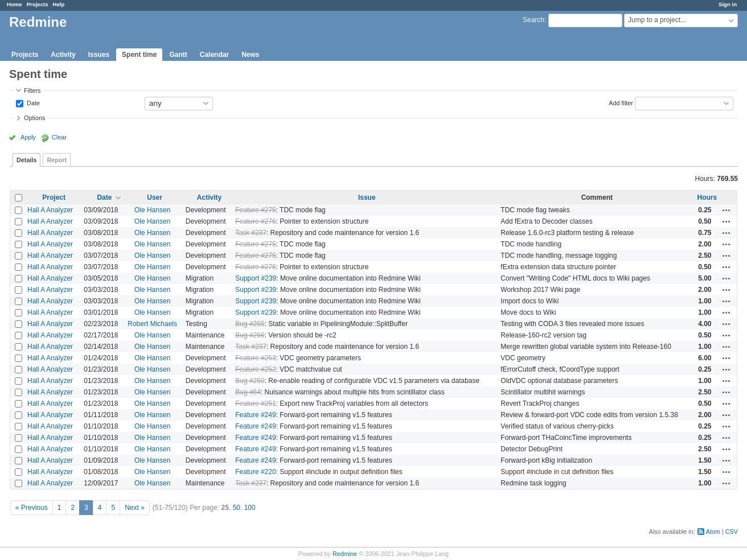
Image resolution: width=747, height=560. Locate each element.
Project (54, 197)
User (155, 197)
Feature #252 (255, 369)
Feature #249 (255, 415)
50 (237, 508)
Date (32, 102)
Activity (63, 55)
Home (15, 4)
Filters (32, 90)
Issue (367, 197)
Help (59, 4)
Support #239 (256, 278)
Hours (707, 197)
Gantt (178, 55)
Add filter (621, 102)
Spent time (139, 55)
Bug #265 (250, 324)
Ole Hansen (152, 210)
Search (533, 20)
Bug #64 (248, 392)
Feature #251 (255, 403)
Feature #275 (255, 210)
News (250, 55)
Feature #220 (255, 472)
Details (26, 160)
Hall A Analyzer (50, 210)
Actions (727, 210)
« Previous (32, 508)
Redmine (345, 554)
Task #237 (251, 233)
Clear (59, 137)
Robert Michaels (152, 324)
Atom (713, 532)
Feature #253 (255, 358)
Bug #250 (250, 381)
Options (34, 118)
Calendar (214, 55)
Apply (28, 137)
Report (57, 160)
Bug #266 (250, 335)
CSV (732, 532)
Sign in (728, 4)
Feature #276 (255, 221)
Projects (38, 4)
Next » (135, 508)
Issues (99, 55)
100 (250, 508)
